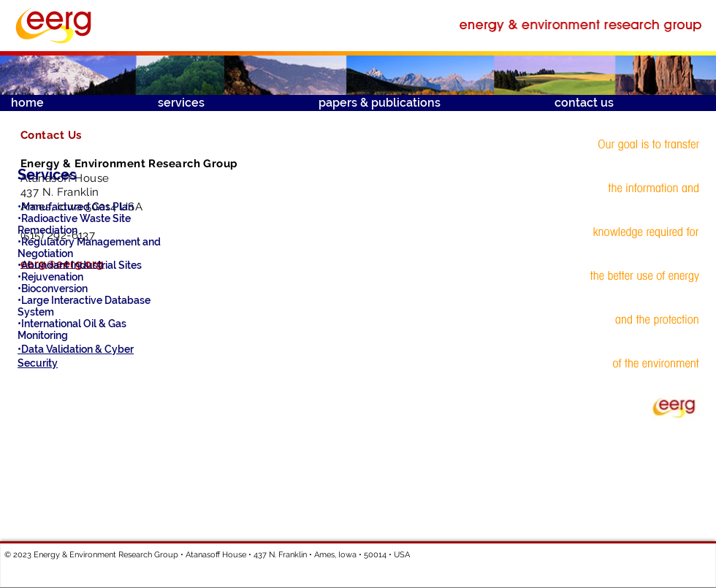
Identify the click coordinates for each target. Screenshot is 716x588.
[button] (226, 103)
